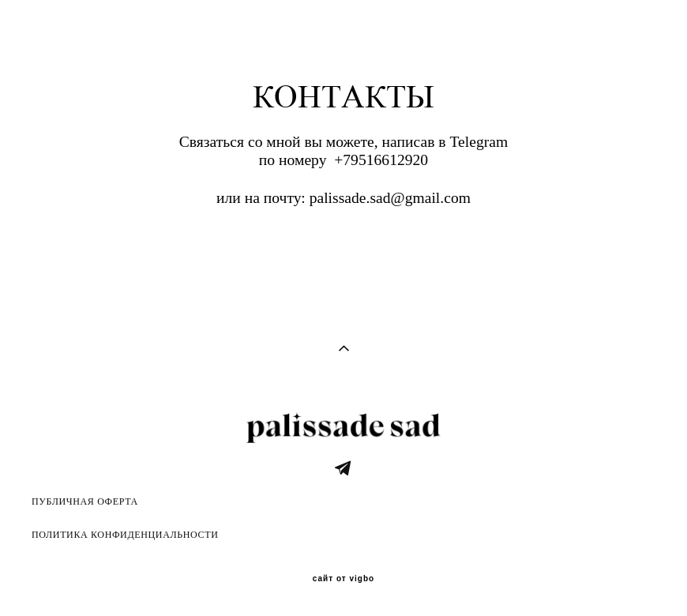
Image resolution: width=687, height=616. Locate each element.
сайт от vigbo (343, 579)
